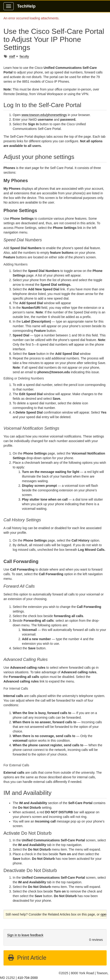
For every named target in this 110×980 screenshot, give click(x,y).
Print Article (27, 958)
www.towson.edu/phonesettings (44, 115)
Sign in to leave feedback (25, 935)
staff (12, 56)
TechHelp (26, 6)
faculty (24, 56)
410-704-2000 (28, 978)
